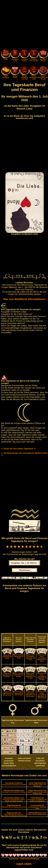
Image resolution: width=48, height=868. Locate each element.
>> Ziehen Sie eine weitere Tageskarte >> (18, 449)
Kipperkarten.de (14, 806)
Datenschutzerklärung (30, 859)
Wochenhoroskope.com (14, 799)
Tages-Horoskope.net (37, 792)
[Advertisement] (24, 25)
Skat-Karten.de (37, 799)
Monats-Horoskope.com (14, 791)
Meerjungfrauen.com (37, 813)
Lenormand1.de (37, 807)
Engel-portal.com (14, 814)
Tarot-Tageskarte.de (37, 784)
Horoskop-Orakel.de (14, 784)
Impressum (14, 859)
